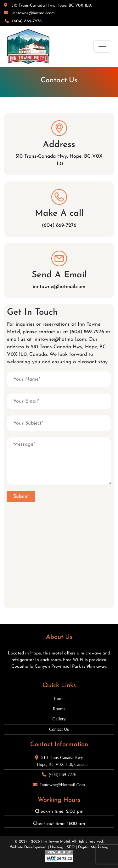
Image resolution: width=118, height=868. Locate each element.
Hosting (57, 847)
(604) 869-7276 (23, 21)
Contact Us (59, 729)
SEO (71, 847)
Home (59, 699)
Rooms (59, 709)
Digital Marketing (93, 847)
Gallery (59, 719)
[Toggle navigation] (102, 46)
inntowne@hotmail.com (29, 13)
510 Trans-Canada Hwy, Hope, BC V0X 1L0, (48, 5)
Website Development (28, 847)
